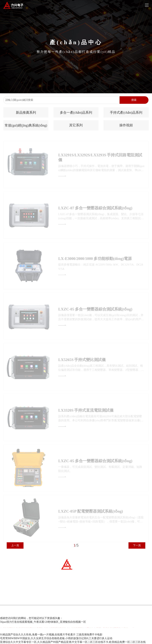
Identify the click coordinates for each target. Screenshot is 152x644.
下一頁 (137, 545)
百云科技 (95, 612)
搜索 (134, 100)
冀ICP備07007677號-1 (63, 612)
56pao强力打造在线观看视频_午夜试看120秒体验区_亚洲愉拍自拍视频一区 (43, 622)
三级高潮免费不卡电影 (89, 635)
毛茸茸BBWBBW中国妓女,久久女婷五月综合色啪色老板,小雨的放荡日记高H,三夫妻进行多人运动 (56, 638)
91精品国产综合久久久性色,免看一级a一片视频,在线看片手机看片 (38, 635)
